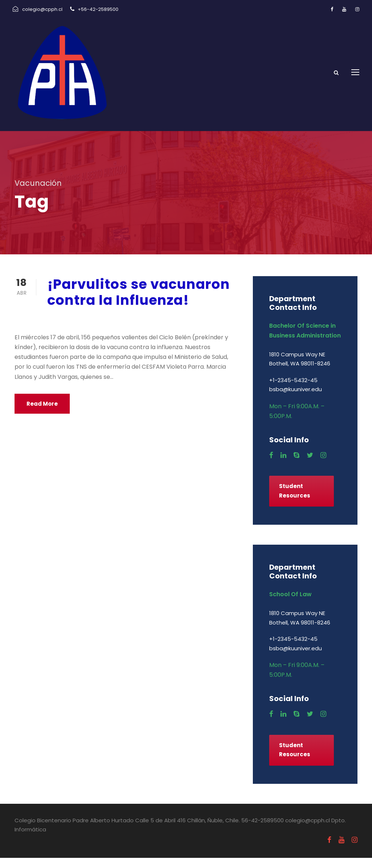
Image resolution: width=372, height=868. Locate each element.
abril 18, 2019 (66, 329)
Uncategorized (120, 329)
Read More (42, 414)
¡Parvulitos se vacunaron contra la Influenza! (139, 302)
